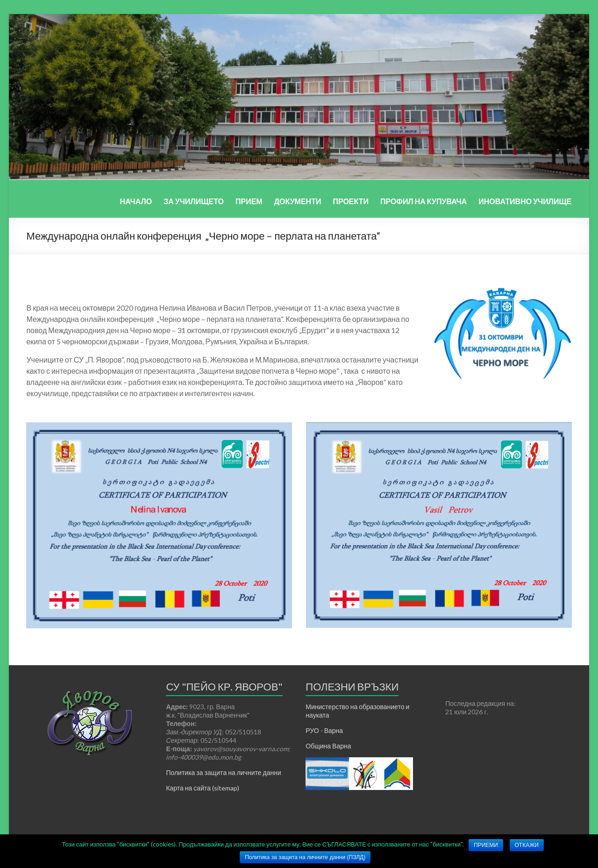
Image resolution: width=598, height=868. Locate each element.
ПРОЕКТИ (351, 201)
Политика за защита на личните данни (223, 772)
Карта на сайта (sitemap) (203, 788)
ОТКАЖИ (527, 845)
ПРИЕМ (249, 201)
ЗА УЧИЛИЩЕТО (194, 201)
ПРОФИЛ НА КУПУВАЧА (424, 201)
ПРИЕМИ (486, 845)
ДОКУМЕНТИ (298, 201)
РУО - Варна (324, 730)
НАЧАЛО (136, 201)
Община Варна (328, 746)
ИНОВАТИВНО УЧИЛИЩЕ (525, 201)
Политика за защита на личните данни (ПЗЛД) (305, 857)
